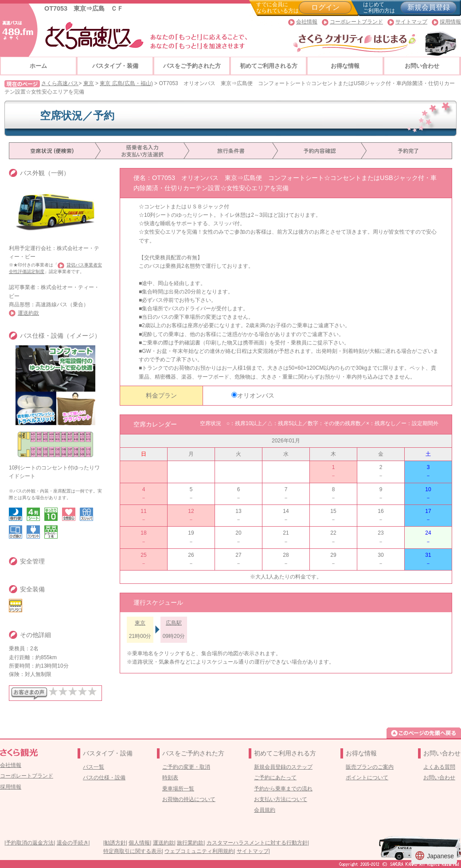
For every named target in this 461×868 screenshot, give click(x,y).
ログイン (325, 7)
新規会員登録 (429, 7)
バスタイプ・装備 (115, 66)
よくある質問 (439, 767)
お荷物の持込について (189, 799)
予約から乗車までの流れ (283, 789)
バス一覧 (94, 767)
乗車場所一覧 (178, 789)
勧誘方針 (115, 843)
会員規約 (265, 810)
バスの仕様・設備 (104, 778)
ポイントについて (367, 778)
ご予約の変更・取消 (186, 767)
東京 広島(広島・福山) (126, 83)
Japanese (434, 856)
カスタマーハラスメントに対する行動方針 (257, 843)
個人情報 (139, 843)
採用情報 (450, 22)
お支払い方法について (281, 799)
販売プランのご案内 (370, 767)
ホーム (38, 66)
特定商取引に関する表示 (133, 851)
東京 (89, 83)
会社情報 (307, 22)
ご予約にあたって (275, 778)
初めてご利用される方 (269, 66)
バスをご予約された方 (192, 66)
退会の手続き (73, 843)
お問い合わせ (422, 66)
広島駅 (174, 623)
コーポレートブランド (356, 22)
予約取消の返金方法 (30, 843)
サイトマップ (411, 22)
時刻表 (170, 778)
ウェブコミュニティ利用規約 (199, 851)
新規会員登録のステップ (283, 767)
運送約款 (28, 313)
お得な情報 (345, 66)
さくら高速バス (60, 83)
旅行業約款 (190, 843)
